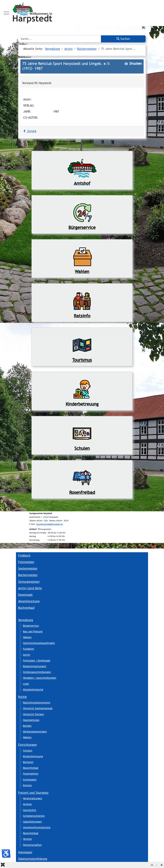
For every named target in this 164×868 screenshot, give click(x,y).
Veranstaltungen (33, 798)
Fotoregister (26, 562)
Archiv (27, 655)
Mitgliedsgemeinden (35, 732)
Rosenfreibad (31, 768)
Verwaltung (26, 620)
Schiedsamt (30, 780)
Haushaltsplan (31, 720)
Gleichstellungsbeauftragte (39, 643)
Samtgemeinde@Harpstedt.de (49, 524)
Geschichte (30, 810)
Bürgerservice (31, 626)
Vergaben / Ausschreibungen (40, 678)
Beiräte (27, 726)
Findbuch (24, 556)
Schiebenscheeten (34, 816)
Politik (22, 697)
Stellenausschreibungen (37, 672)
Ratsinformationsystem (37, 703)
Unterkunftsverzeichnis (37, 827)
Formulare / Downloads (37, 661)
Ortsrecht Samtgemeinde (38, 708)
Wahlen (27, 637)
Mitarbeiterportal (33, 690)
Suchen (123, 39)
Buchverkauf (26, 608)
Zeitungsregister (29, 582)
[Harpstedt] (82, 13)
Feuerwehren (31, 774)
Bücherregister (28, 575)
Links (26, 684)
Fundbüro (29, 649)
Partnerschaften (32, 845)
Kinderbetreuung (33, 756)
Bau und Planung (33, 632)
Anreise (27, 804)
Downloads (25, 595)
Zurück (29, 131)
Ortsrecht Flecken (33, 714)
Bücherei (28, 762)
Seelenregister (28, 569)
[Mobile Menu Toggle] (6, 13)
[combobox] (60, 39)
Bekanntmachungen (35, 666)
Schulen (28, 751)
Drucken (133, 64)
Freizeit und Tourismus (33, 793)
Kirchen (27, 785)
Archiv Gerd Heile (30, 588)
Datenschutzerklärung (33, 859)
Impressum (25, 852)
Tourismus (82, 360)
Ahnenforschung (29, 601)
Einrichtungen (28, 745)
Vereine (27, 839)
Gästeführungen (32, 822)
